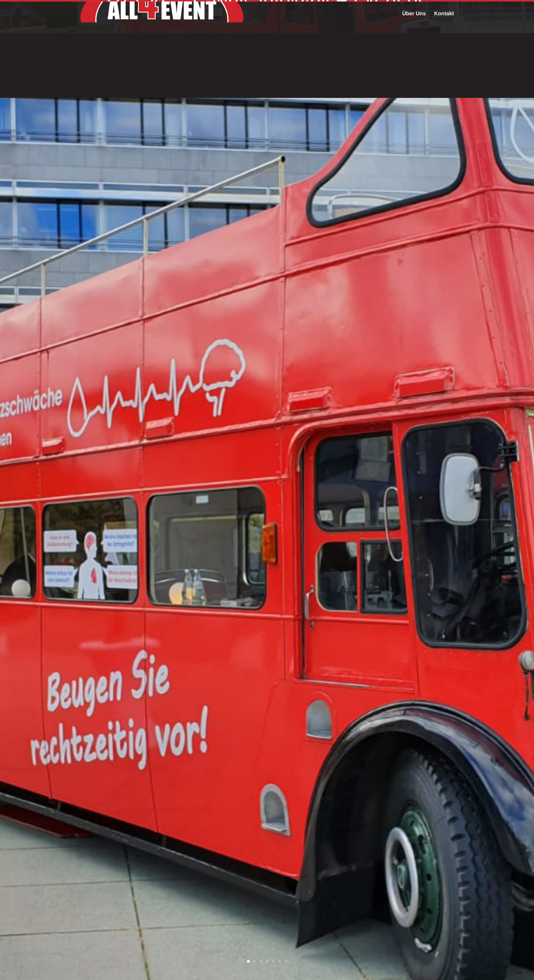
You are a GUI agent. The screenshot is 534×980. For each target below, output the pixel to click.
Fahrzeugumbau (338, 39)
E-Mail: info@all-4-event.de (310, 21)
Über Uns (414, 68)
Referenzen (418, 39)
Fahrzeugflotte (291, 39)
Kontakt (444, 68)
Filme (447, 39)
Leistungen (381, 39)
